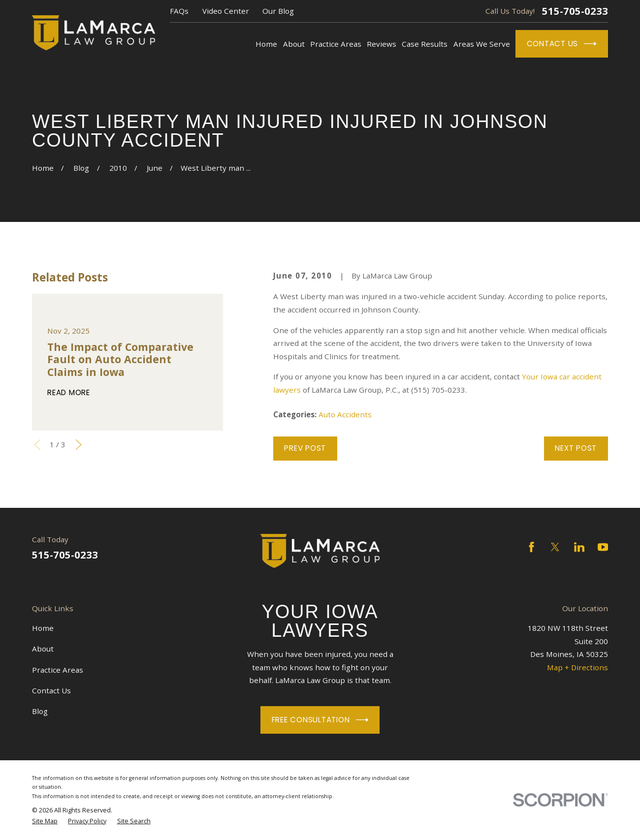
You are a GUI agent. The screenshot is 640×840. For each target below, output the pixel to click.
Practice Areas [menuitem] (336, 44)
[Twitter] (555, 547)
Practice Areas (58, 670)
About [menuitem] (294, 44)
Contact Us (562, 44)
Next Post (576, 448)
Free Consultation (320, 720)
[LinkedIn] (579, 547)
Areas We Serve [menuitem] (482, 44)
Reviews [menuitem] (382, 44)
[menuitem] (45, 821)
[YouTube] (603, 547)
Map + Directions (577, 667)
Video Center (226, 11)
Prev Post (305, 448)
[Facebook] (531, 547)
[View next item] (79, 445)
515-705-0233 (575, 11)
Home (43, 628)
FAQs (179, 11)
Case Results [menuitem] (425, 44)
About (43, 649)
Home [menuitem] (266, 44)
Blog (40, 711)
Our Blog (278, 11)
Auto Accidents (345, 414)
